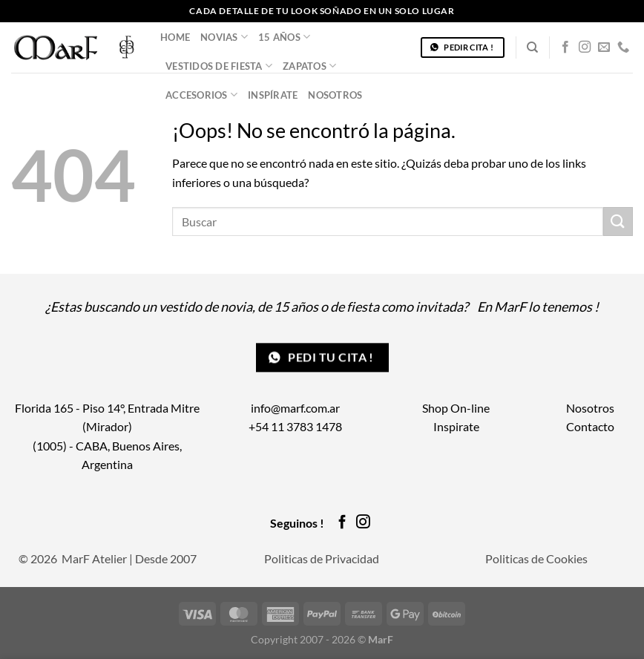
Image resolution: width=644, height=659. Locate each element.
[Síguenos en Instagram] (585, 47)
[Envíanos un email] (604, 47)
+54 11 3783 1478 (295, 426)
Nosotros (335, 95)
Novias (224, 37)
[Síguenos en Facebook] (565, 47)
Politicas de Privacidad (322, 558)
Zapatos (309, 66)
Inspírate (273, 95)
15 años (284, 37)
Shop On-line (456, 408)
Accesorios (201, 95)
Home (175, 37)
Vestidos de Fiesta (219, 66)
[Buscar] (532, 47)
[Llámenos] (623, 47)
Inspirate (456, 426)
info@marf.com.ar (295, 408)
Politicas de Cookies (536, 558)
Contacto (590, 426)
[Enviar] (618, 222)
